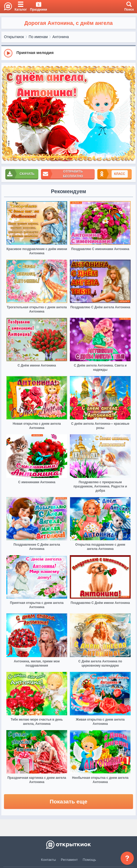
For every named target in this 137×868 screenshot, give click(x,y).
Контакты (48, 860)
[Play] (8, 53)
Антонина (61, 37)
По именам (38, 37)
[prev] (7, 113)
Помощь (89, 860)
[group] (68, 53)
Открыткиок (14, 37)
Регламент (69, 860)
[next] (130, 113)
